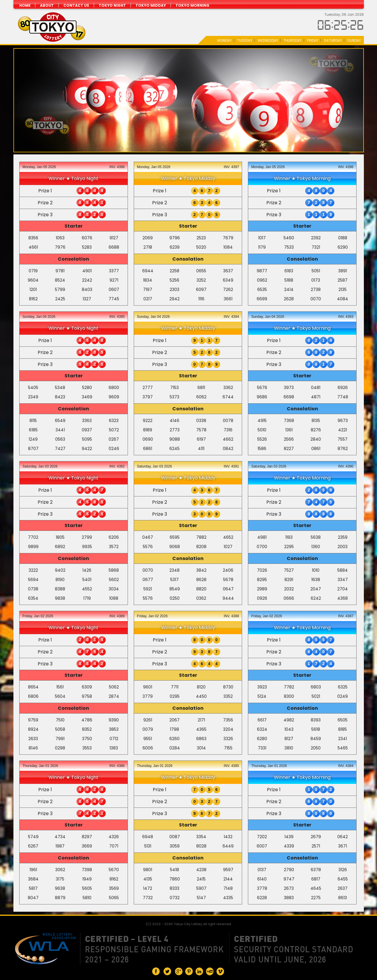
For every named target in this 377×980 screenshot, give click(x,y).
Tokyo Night (112, 5)
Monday (225, 40)
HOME (25, 5)
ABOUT (47, 5)
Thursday (293, 40)
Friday (313, 40)
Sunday (354, 40)
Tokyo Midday (151, 5)
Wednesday (268, 40)
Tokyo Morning (192, 5)
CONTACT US (76, 5)
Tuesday (245, 40)
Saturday (333, 40)
